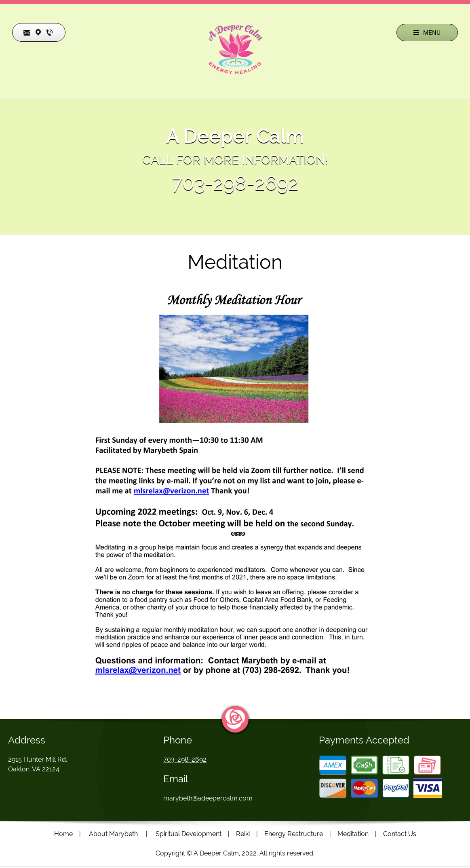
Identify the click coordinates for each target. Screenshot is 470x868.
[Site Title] (235, 50)
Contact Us (400, 834)
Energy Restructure (294, 834)
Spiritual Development (189, 834)
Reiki (243, 834)
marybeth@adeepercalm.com (208, 798)
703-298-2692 (235, 183)
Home (63, 834)
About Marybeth (113, 834)
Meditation (353, 834)
